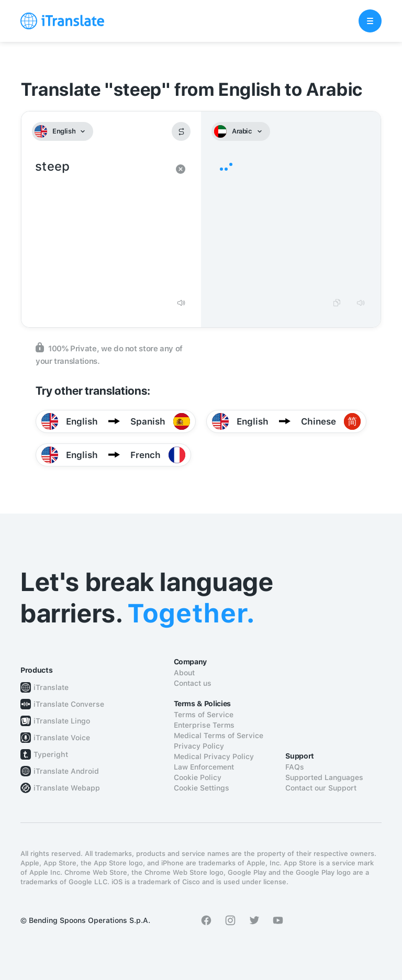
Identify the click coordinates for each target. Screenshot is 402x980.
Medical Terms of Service (219, 736)
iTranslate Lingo (62, 721)
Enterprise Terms (204, 725)
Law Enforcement (204, 767)
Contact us (193, 683)
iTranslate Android (66, 771)
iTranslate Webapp (67, 788)
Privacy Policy (199, 746)
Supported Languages (324, 777)
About (184, 673)
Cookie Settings (202, 788)
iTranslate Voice (62, 738)
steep (101, 224)
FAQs (295, 767)
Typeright (51, 754)
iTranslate (51, 687)
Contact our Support (321, 788)
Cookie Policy (198, 777)
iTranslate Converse (69, 704)
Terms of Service (204, 715)
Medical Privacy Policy (214, 756)
